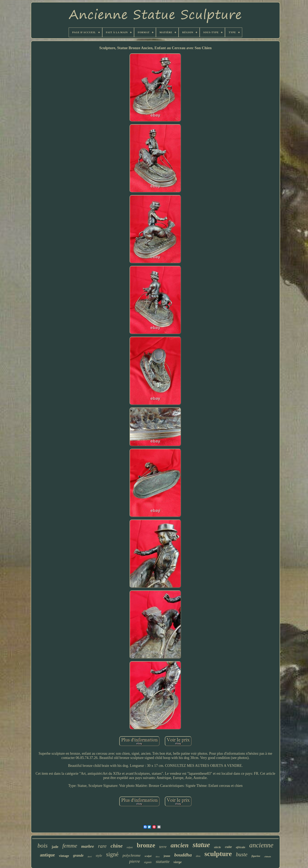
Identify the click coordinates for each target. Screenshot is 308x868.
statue (201, 845)
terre (163, 847)
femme (70, 846)
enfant (130, 847)
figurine (256, 856)
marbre (88, 846)
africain (241, 847)
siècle (217, 847)
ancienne (261, 845)
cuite (228, 847)
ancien (180, 845)
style (99, 856)
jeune (167, 856)
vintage (64, 856)
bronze (146, 845)
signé (112, 854)
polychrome (132, 855)
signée (148, 862)
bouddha (183, 855)
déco (158, 857)
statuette (163, 862)
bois (43, 845)
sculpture (218, 854)
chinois (268, 856)
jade (55, 847)
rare (102, 846)
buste (242, 854)
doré (90, 856)
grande (78, 855)
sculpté (148, 856)
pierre (135, 861)
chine (117, 846)
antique (47, 855)
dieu (198, 856)
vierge (178, 862)
